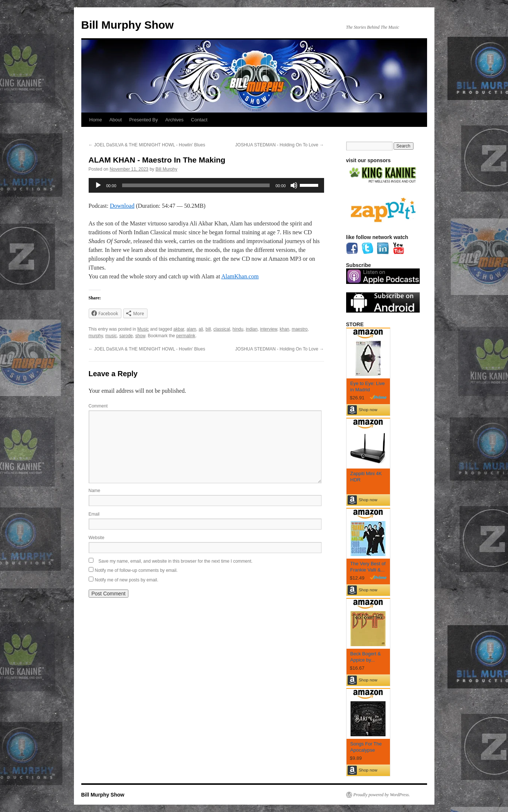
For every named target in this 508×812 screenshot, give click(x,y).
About (116, 120)
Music (143, 329)
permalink (186, 336)
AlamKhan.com (240, 276)
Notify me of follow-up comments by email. (136, 570)
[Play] (98, 185)
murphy (96, 336)
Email (94, 514)
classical (222, 329)
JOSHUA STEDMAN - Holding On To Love (279, 145)
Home (96, 120)
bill (208, 329)
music (111, 336)
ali (201, 329)
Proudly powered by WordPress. (382, 795)
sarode (126, 336)
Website (97, 538)
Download (122, 206)
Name (95, 491)
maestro (300, 329)
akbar (179, 329)
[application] (206, 185)
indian (252, 329)
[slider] (196, 185)
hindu (238, 329)
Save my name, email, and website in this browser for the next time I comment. (176, 561)
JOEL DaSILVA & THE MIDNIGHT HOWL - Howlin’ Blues (147, 145)
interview (269, 329)
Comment (98, 406)
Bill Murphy (166, 169)
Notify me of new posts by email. (127, 580)
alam (191, 329)
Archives (174, 120)
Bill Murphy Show (128, 25)
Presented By (143, 120)
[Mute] (294, 185)
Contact (199, 120)
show (140, 336)
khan (284, 329)
